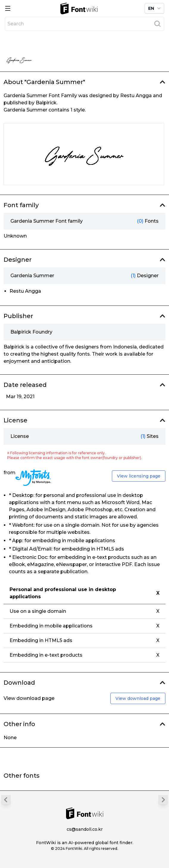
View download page (138, 698)
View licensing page (139, 476)
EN (155, 8)
